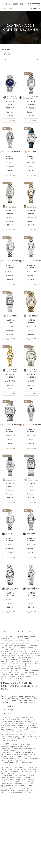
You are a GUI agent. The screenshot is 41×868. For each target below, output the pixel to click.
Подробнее (10, 121)
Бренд (7, 54)
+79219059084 (34, 4)
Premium (11, 4)
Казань (35, 9)
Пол (6, 60)
